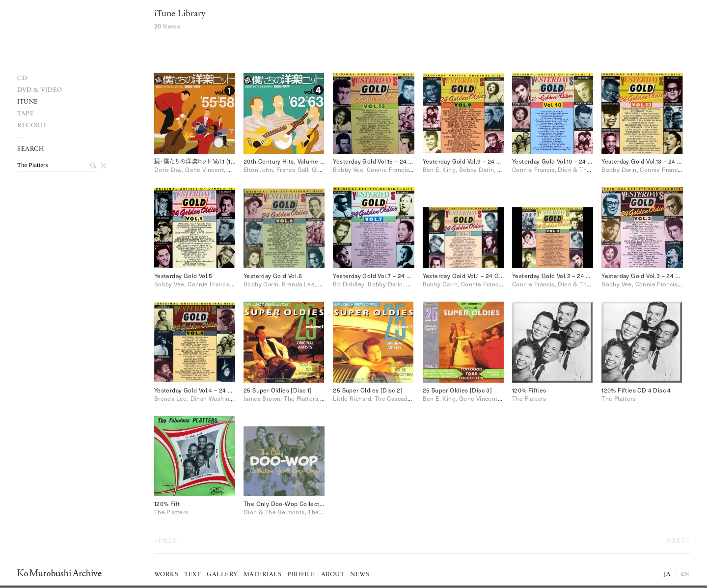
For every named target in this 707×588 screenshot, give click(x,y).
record (31, 126)
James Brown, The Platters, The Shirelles (301, 398)
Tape (26, 114)
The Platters (529, 398)
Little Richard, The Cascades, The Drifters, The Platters (411, 398)
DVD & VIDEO (40, 90)
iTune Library (180, 14)
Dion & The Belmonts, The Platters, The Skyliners (314, 512)
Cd (22, 78)
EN (685, 574)
